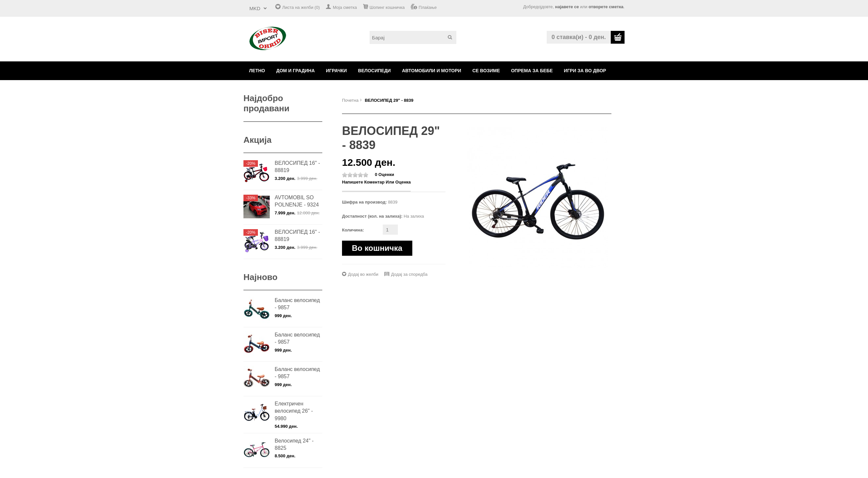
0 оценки (385, 174)
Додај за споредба (409, 274)
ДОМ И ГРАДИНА (296, 71)
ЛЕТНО (257, 71)
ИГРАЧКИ (336, 71)
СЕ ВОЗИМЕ (486, 71)
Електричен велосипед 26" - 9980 (294, 411)
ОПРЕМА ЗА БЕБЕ (532, 71)
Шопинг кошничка (387, 7)
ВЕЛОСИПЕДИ (375, 71)
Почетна (350, 100)
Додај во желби (363, 274)
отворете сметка (606, 7)
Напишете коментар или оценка (376, 182)
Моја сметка (345, 7)
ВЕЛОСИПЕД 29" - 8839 (389, 100)
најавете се (567, 7)
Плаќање (428, 7)
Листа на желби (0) (301, 7)
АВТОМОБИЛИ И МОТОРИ (431, 71)
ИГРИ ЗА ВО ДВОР (585, 71)
